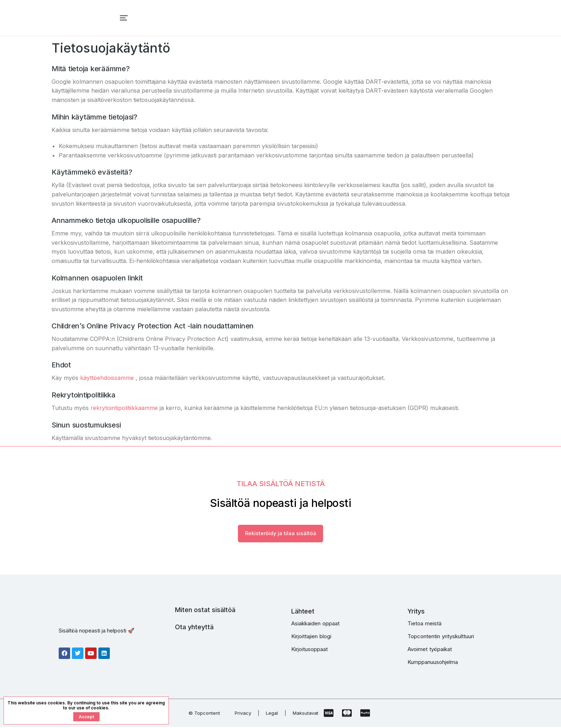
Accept (86, 717)
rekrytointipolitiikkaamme (124, 408)
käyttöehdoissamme (107, 378)
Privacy (243, 714)
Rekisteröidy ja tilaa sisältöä (280, 534)
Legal (272, 714)
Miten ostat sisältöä (205, 611)
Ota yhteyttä (194, 628)
